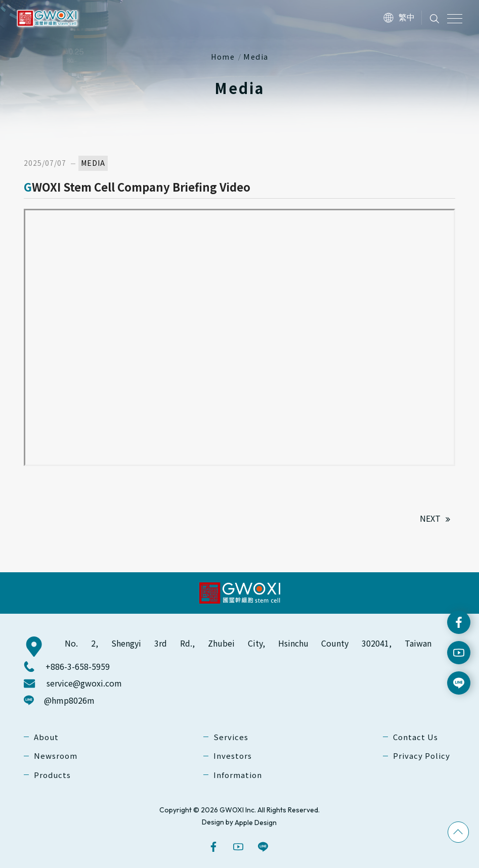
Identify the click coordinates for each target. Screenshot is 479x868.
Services (231, 737)
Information (238, 775)
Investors (233, 756)
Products (52, 775)
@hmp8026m (69, 700)
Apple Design (256, 823)
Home (223, 56)
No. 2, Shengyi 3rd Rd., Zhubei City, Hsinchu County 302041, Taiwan (248, 643)
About (46, 737)
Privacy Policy (422, 756)
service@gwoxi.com (84, 683)
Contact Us (416, 737)
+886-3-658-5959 (78, 667)
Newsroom (56, 756)
